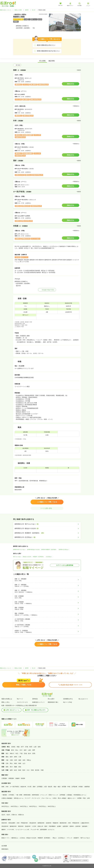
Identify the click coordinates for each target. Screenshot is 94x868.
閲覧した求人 (6, 702)
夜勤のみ (21, 815)
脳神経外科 (13, 826)
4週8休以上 (15, 838)
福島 (39, 747)
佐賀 (15, 770)
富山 (17, 750)
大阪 (7, 760)
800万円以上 (52, 806)
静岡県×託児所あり (64, 550)
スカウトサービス (22, 702)
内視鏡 (81, 787)
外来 (7, 787)
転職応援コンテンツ (38, 702)
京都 (11, 760)
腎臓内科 (56, 823)
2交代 (3, 815)
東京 (7, 753)
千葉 (21, 753)
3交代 (8, 815)
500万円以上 (24, 806)
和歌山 (29, 760)
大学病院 (11, 795)
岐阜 (11, 757)
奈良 (24, 760)
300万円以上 (5, 806)
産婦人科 (40, 826)
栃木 (30, 753)
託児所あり (49, 557)
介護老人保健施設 (7, 798)
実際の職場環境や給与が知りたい (48, 51)
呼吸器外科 (76, 823)
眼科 (46, 826)
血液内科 (49, 823)
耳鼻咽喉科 (52, 826)
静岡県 (27, 10)
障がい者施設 (62, 798)
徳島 (7, 767)
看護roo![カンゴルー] (6, 10)
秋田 (31, 747)
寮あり (55, 838)
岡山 (11, 763)
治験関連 (87, 787)
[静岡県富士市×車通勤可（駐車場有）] (47, 533)
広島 (7, 763)
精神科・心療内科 (75, 826)
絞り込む (17, 65)
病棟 (3, 787)
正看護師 (4, 778)
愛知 (7, 757)
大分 (28, 770)
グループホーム (46, 798)
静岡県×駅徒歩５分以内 (33, 550)
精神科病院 (35, 795)
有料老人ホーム (19, 798)
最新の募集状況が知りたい (46, 45)
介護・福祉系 (48, 787)
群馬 (34, 753)
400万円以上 (15, 806)
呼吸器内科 (24, 823)
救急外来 (23, 787)
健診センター (72, 798)
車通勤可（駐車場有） (39, 557)
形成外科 (28, 826)
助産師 (23, 778)
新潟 (13, 750)
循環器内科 (41, 823)
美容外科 (4, 823)
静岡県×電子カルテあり (19, 550)
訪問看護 (40, 787)
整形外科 (21, 826)
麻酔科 (4, 830)
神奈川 (12, 753)
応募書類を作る (68, 699)
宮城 (27, 747)
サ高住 (54, 798)
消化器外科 (5, 826)
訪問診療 (74, 787)
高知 (20, 767)
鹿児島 (37, 770)
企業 (88, 798)
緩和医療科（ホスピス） (48, 830)
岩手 (22, 747)
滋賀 (20, 760)
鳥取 (16, 763)
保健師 (17, 778)
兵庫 (16, 760)
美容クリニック (53, 795)
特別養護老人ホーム (80, 795)
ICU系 (29, 787)
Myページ (20, 699)
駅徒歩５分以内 (27, 557)
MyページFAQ (68, 702)
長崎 (20, 770)
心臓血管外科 (85, 823)
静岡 (16, 757)
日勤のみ (14, 815)
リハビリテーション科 (22, 830)
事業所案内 (5, 849)
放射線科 (85, 826)
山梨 (29, 750)
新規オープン (6, 838)
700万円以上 (43, 806)
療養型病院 (27, 795)
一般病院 (4, 795)
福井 (25, 750)
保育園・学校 (66, 787)
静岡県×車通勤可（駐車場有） (49, 550)
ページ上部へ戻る (47, 508)
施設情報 (52, 61)
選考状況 (35, 699)
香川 (11, 767)
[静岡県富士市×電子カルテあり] (47, 524)
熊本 (24, 770)
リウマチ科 (10, 830)
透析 (34, 787)
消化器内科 (33, 823)
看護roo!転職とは (7, 699)
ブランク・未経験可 (73, 838)
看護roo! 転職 (18, 10)
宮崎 (32, 770)
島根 (20, 763)
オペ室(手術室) (15, 787)
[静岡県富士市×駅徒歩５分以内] (47, 529)
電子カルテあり (17, 557)
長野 (34, 750)
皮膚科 (59, 826)
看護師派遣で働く (53, 702)
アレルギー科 (35, 830)
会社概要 (4, 846)
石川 (21, 750)
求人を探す (51, 699)
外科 (70, 823)
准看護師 (11, 778)
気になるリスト (83, 699)
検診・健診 (57, 787)
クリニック (44, 795)
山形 (35, 747)
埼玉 (17, 753)
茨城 (25, 753)
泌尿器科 (65, 826)
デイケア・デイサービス (32, 798)
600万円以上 (33, 806)
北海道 (13, 747)
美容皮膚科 (12, 823)
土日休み (22, 838)
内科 (18, 823)
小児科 (34, 826)
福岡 (11, 770)
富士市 (34, 10)
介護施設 (69, 795)
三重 (20, 757)
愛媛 (16, 767)
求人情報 (42, 61)
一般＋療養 (19, 795)
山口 (24, 763)
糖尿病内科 (63, 823)
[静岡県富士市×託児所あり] (47, 537)
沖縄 (42, 770)
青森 (18, 747)
